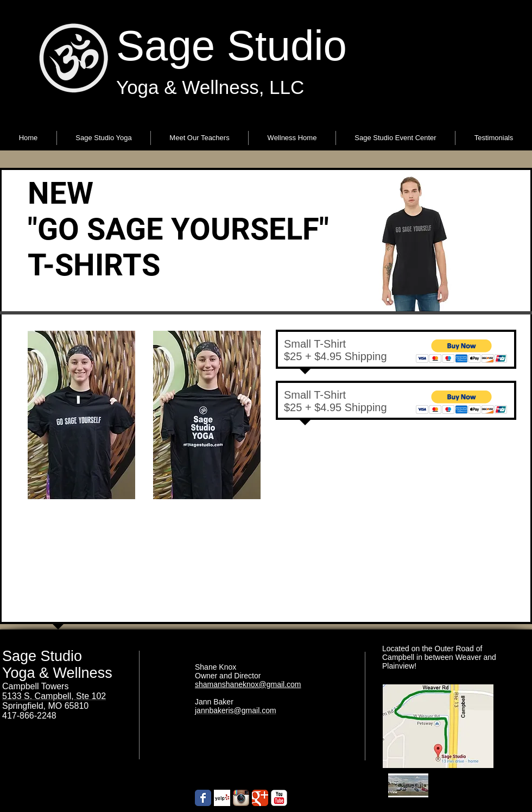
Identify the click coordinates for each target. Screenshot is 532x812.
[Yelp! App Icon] (222, 798)
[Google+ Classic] (260, 798)
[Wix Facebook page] (203, 798)
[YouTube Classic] (279, 798)
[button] (104, 138)
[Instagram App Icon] (241, 798)
